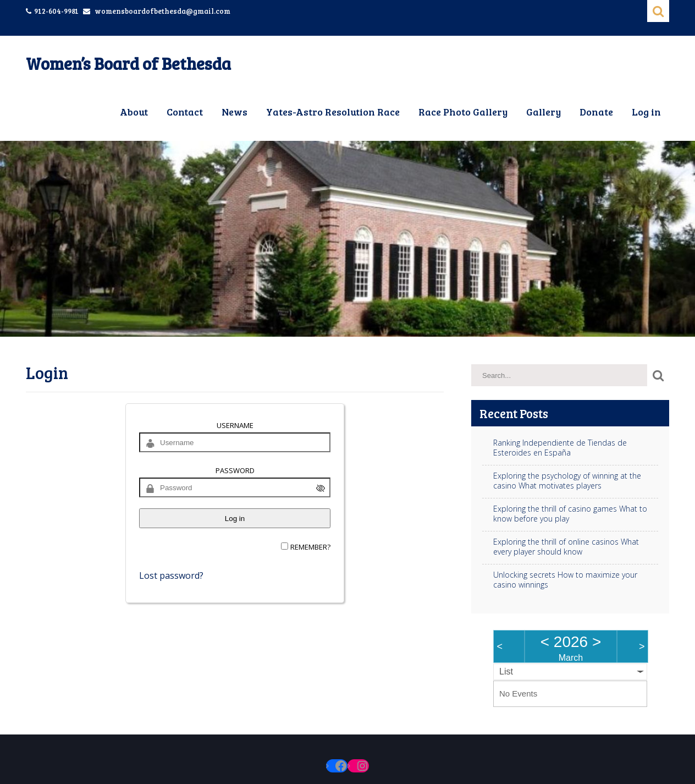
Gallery (544, 112)
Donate (596, 112)
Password (235, 470)
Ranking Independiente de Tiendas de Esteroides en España (560, 448)
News (235, 112)
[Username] (235, 442)
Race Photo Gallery (463, 112)
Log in (646, 112)
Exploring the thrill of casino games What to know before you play (570, 514)
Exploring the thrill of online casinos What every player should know (566, 547)
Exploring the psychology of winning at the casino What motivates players (567, 481)
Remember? (310, 547)
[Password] (235, 487)
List (506, 671)
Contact (185, 112)
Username (235, 425)
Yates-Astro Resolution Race (333, 112)
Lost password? (171, 575)
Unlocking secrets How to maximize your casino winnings (565, 580)
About (134, 112)
